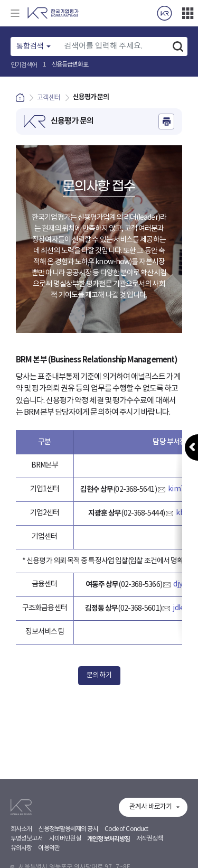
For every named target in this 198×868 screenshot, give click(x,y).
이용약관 (49, 861)
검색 (178, 46)
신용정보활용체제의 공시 (68, 842)
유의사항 (21, 861)
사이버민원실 (65, 852)
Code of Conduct (126, 842)
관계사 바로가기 (150, 820)
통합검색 (30, 46)
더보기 (187, 13)
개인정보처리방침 (109, 852)
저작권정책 (150, 852)
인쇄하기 (166, 122)
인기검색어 (24, 65)
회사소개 (21, 842)
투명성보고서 (27, 852)
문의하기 (99, 675)
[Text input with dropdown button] (114, 46)
